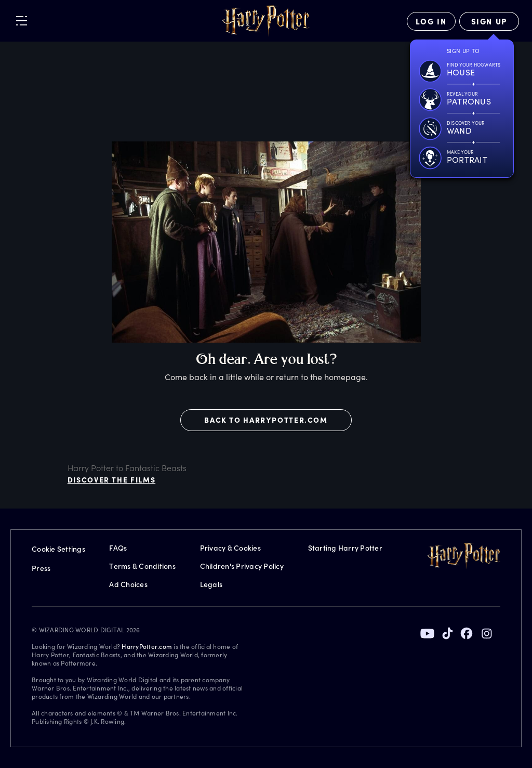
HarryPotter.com (147, 646)
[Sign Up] (489, 21)
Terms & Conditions (142, 566)
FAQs (118, 548)
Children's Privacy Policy (242, 566)
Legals (211, 584)
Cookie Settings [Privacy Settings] (58, 549)
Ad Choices (128, 584)
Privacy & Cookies (230, 548)
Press (41, 568)
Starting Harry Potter (345, 548)
